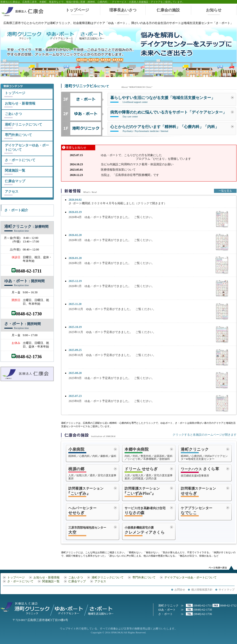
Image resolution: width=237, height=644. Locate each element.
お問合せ (180, 590)
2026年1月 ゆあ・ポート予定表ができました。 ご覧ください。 (111, 286)
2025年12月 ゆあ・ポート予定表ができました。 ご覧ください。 (112, 309)
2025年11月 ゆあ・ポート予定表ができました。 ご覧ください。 (112, 332)
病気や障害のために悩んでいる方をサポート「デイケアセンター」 (168, 114)
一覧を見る (225, 191)
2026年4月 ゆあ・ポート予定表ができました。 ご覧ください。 (111, 217)
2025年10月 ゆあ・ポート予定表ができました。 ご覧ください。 (112, 355)
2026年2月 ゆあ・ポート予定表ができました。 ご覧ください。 (111, 263)
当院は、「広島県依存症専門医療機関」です (130, 175)
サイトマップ (227, 590)
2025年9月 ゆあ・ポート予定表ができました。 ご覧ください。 (111, 378)
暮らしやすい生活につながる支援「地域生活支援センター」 (163, 100)
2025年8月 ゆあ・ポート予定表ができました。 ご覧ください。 (111, 401)
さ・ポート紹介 (16, 210)
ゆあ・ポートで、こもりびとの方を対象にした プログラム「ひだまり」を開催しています (146, 157)
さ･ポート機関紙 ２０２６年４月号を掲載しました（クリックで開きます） (118, 201)
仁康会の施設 (168, 10)
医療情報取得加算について (118, 170)
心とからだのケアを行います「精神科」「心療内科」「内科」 (165, 129)
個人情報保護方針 (202, 590)
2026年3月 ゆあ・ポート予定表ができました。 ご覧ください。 (111, 240)
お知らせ (214, 10)
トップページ (77, 10)
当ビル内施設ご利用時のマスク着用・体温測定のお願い (137, 164)
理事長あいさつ (123, 10)
